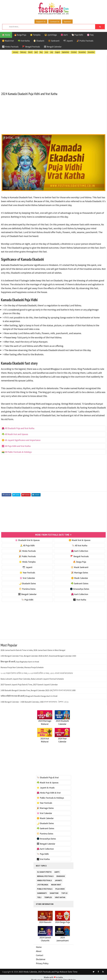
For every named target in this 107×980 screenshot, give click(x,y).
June (46, 52)
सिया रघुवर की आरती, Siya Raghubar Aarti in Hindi (20, 661)
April (36, 52)
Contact (40, 954)
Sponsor (67, 22)
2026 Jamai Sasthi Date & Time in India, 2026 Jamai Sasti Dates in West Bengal (33, 649)
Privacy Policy (42, 962)
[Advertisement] (53, 72)
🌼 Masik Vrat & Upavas (80, 539)
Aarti (57, 870)
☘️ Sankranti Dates (80, 582)
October (74, 52)
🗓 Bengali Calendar (53, 47)
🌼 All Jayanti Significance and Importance (21, 440)
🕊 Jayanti (68, 41)
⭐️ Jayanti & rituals (46, 787)
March (30, 52)
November (82, 52)
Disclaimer (41, 958)
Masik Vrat (56, 883)
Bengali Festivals (45, 875)
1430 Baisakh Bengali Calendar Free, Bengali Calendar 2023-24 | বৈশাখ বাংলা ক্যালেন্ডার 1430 (38, 689)
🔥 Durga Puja (80, 561)
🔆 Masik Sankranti (80, 566)
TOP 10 (64, 892)
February (23, 52)
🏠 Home (6, 35)
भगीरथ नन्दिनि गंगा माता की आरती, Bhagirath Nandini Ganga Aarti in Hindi (29, 695)
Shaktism (54, 892)
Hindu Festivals (44, 879)
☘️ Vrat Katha (24, 41)
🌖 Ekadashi (39, 41)
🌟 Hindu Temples (27, 561)
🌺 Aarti (64, 35)
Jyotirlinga (43, 883)
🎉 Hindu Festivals (27, 550)
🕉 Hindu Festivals (10, 47)
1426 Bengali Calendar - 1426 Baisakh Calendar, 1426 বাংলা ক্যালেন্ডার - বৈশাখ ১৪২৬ (34, 701)
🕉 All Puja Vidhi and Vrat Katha (16, 445)
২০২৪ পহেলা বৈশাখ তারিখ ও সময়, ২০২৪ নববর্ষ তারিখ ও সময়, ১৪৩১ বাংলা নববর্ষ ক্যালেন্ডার (37, 672)
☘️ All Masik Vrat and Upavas (15, 434)
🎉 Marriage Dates (80, 572)
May (41, 52)
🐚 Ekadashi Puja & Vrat (48, 776)
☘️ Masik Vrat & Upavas (48, 781)
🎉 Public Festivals (85, 41)
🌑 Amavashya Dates (80, 588)
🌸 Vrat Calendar (27, 577)
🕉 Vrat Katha (80, 599)
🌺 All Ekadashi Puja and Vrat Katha (18, 428)
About (39, 950)
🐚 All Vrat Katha (80, 544)
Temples (48, 896)
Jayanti (58, 879)
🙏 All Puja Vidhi (27, 544)
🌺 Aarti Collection (80, 550)
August (57, 52)
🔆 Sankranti (54, 41)
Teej (39, 896)
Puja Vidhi (60, 887)
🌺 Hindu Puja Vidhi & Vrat (49, 792)
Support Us (41, 22)
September (65, 52)
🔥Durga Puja (20, 35)
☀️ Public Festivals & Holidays (50, 797)
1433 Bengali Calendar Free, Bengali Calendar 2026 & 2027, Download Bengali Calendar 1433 (38, 655)
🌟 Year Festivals (27, 572)
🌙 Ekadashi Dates (27, 582)
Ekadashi (61, 875)
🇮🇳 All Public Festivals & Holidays (17, 451)
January (15, 52)
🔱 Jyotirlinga (51, 35)
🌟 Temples (35, 35)
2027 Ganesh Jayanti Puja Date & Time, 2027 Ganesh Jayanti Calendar (29, 684)
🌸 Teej (90, 35)
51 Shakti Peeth (44, 870)
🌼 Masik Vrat (8, 41)
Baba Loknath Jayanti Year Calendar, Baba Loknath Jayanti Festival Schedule (32, 678)
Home (39, 946)
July (52, 52)
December (91, 52)
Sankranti (42, 892)
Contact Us (55, 22)
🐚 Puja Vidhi (77, 35)
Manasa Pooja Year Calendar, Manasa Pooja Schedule (22, 666)
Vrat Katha (60, 896)
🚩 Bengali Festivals (31, 47)
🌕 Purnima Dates (27, 588)
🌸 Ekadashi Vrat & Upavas (27, 539)
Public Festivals (45, 887)
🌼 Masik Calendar (80, 577)
